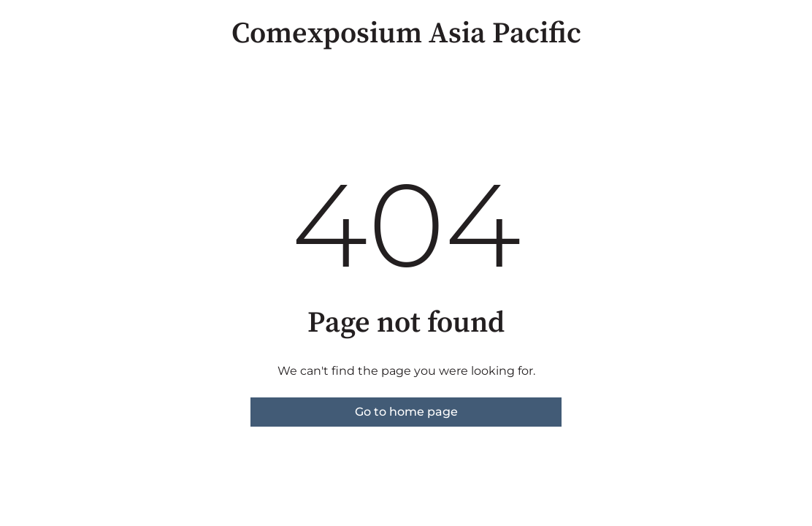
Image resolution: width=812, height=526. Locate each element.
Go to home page (406, 412)
